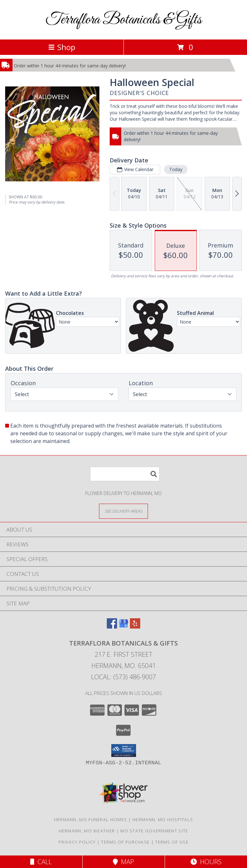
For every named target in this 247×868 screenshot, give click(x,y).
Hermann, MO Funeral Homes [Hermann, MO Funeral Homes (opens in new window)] (91, 820)
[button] (124, 751)
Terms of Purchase (125, 842)
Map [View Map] (123, 862)
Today (176, 169)
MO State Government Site (154, 831)
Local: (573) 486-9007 (123, 677)
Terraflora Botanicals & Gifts (124, 20)
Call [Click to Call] (41, 862)
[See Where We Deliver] (123, 511)
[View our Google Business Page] (123, 626)
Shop (62, 47)
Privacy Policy (77, 842)
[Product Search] (125, 474)
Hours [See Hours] (206, 862)
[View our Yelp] (135, 626)
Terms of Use (172, 842)
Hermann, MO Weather (87, 831)
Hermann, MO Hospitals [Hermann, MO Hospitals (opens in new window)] (163, 820)
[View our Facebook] (112, 626)
